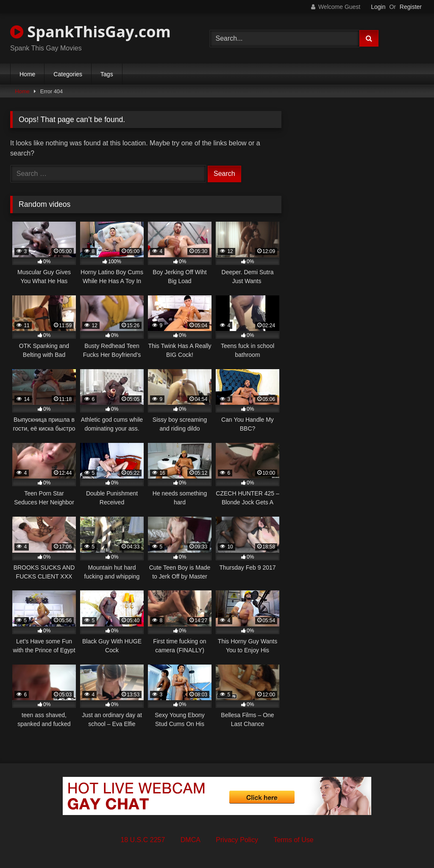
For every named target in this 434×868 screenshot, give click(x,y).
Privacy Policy (237, 840)
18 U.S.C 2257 (143, 840)
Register (411, 7)
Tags (107, 74)
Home (27, 74)
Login (378, 7)
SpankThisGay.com (90, 32)
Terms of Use (293, 840)
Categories (68, 74)
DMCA (191, 840)
